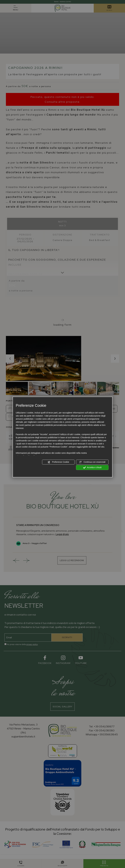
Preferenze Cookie (58, 462)
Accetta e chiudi (92, 468)
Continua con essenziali (92, 462)
